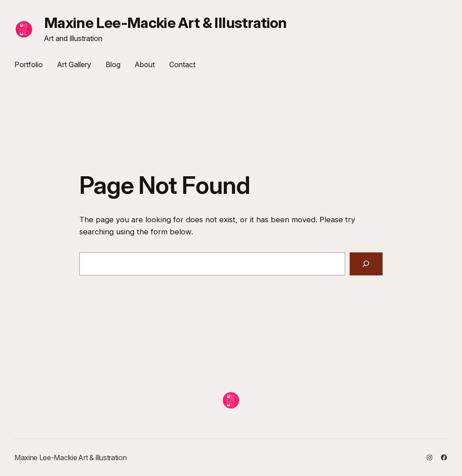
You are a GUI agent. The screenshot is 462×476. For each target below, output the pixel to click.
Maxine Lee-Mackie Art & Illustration (166, 23)
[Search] (366, 264)
